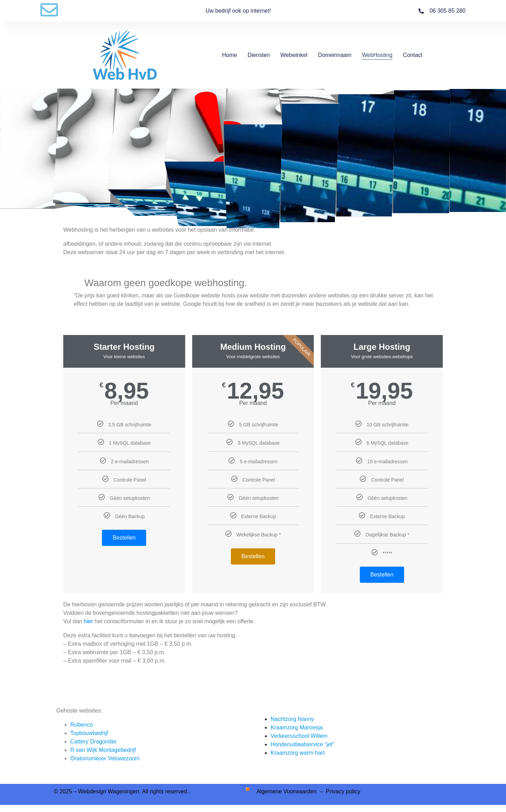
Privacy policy (343, 791)
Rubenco (82, 725)
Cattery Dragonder (93, 742)
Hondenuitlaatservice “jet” (302, 744)
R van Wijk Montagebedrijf (103, 750)
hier (88, 621)
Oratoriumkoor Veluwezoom (105, 758)
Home (230, 55)
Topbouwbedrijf (89, 733)
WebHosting (377, 55)
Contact (413, 55)
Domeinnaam (335, 55)
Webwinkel (294, 55)
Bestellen (124, 538)
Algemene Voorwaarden (287, 791)
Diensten (259, 55)
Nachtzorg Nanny (292, 719)
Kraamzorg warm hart (298, 753)
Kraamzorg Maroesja (297, 727)
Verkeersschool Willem (299, 736)
